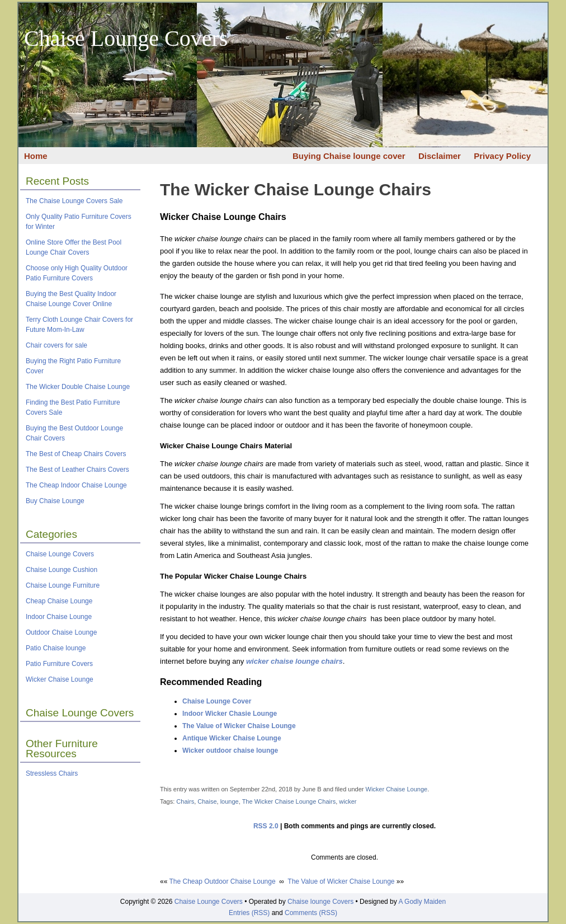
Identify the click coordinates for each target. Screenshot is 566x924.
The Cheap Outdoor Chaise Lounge (222, 881)
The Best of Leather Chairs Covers (77, 470)
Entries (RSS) (249, 913)
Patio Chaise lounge (56, 648)
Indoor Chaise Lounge (59, 617)
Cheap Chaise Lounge (59, 601)
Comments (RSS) (311, 913)
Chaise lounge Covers (320, 902)
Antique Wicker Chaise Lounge (232, 738)
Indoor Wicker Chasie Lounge (230, 714)
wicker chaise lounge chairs (294, 661)
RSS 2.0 (266, 826)
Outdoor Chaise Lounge (61, 632)
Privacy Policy (502, 156)
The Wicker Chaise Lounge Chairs (296, 189)
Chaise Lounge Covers (126, 38)
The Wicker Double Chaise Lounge (78, 387)
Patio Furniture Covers (59, 664)
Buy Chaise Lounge (55, 501)
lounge (230, 801)
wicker (348, 801)
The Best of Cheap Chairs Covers (76, 454)
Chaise (207, 801)
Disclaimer (440, 156)
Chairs (185, 801)
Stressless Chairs (52, 773)
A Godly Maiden (422, 902)
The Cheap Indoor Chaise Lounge (76, 485)
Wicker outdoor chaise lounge (230, 751)
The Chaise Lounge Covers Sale (74, 201)
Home (36, 156)
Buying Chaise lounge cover (349, 156)
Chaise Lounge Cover (217, 701)
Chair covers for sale (56, 345)
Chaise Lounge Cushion (62, 570)
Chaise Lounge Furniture (63, 585)
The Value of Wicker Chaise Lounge (239, 726)
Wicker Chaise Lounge (60, 679)
